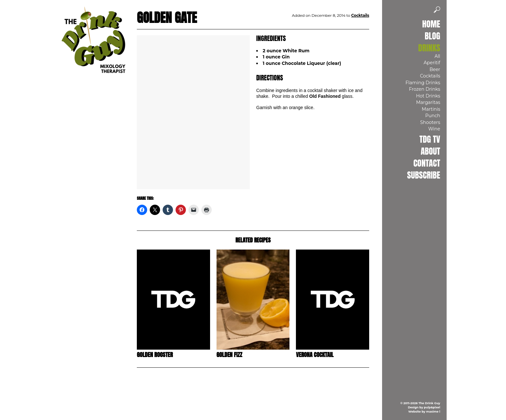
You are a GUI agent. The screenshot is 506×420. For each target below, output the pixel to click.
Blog (432, 36)
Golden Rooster (155, 355)
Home (431, 24)
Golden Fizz (229, 355)
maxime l (433, 411)
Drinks (429, 48)
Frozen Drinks (425, 89)
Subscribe (424, 175)
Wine (434, 129)
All (437, 56)
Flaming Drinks (423, 83)
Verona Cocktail (315, 355)
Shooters (430, 122)
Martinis (431, 109)
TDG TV (430, 139)
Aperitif (432, 63)
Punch (433, 116)
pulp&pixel (432, 407)
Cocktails (430, 76)
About (430, 151)
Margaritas (428, 102)
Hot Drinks (428, 96)
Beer (435, 69)
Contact (427, 163)
